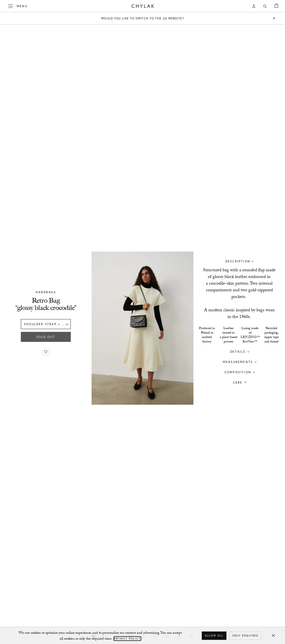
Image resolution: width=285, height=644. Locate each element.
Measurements (238, 362)
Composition (238, 372)
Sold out (46, 337)
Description (238, 261)
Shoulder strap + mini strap (47, 324)
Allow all (214, 636)
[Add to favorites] (46, 352)
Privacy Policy (127, 639)
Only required (245, 636)
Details (238, 351)
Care (238, 382)
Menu (18, 6)
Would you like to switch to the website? (142, 18)
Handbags (46, 292)
